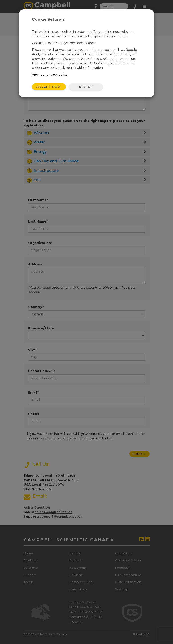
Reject (86, 87)
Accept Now (49, 87)
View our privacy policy (50, 74)
